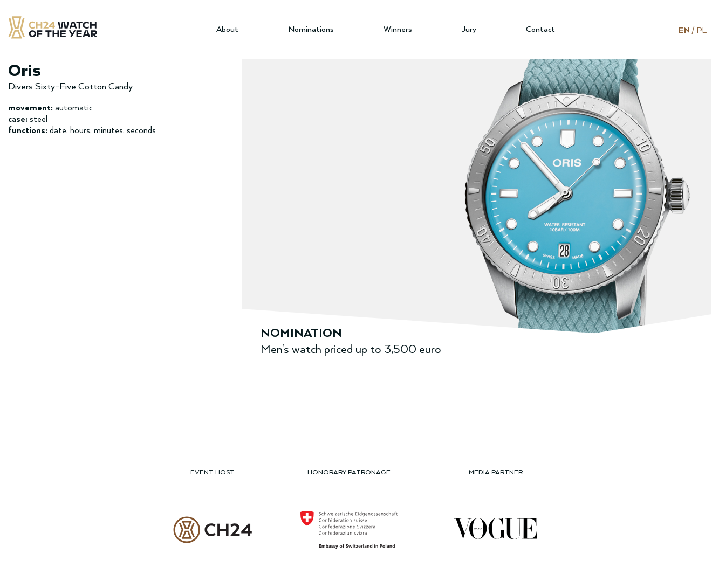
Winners (398, 29)
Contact (540, 29)
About (227, 29)
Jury (469, 29)
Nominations (311, 29)
